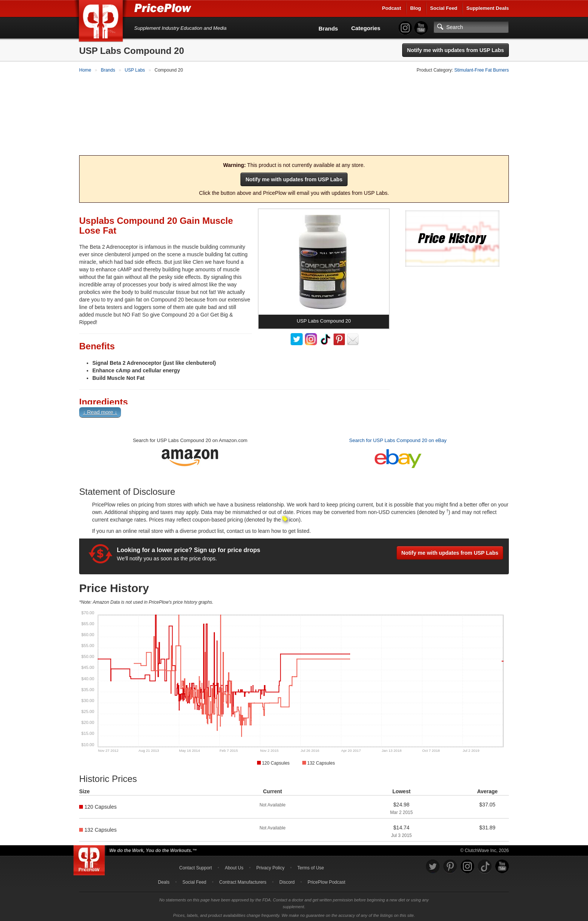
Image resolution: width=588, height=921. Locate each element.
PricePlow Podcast (326, 881)
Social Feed (444, 8)
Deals (164, 881)
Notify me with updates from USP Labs (456, 50)
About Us (234, 866)
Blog (416, 8)
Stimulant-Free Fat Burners (482, 70)
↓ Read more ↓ (100, 411)
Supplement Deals (488, 8)
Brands (328, 28)
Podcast (392, 8)
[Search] (471, 27)
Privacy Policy (270, 866)
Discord (287, 881)
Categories (366, 28)
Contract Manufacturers (243, 881)
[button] (294, 412)
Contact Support (195, 866)
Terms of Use (311, 866)
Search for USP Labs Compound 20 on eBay (398, 439)
